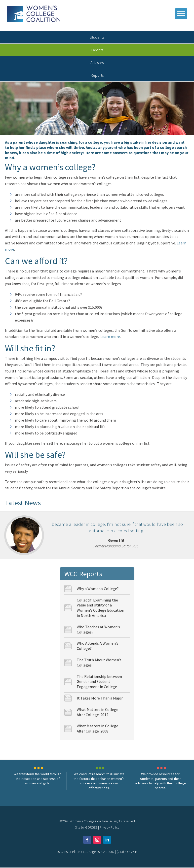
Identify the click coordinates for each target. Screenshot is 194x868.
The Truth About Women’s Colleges (99, 663)
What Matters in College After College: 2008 (97, 729)
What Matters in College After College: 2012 (97, 713)
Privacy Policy (109, 828)
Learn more (110, 337)
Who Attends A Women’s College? (97, 647)
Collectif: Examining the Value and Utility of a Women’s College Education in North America (100, 608)
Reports (97, 76)
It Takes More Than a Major (100, 699)
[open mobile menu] (181, 14)
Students (97, 38)
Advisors (97, 63)
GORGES (91, 828)
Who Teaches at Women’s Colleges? (98, 630)
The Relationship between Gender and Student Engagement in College (99, 682)
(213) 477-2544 (127, 852)
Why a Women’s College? (98, 589)
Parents (97, 51)
